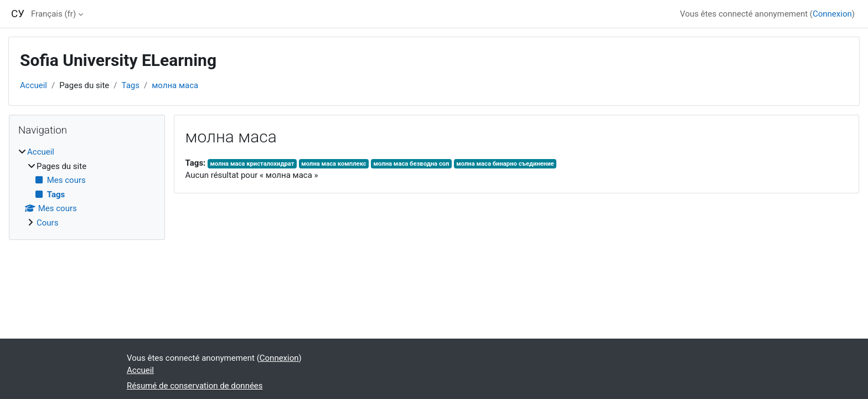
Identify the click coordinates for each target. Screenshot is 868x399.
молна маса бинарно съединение (505, 164)
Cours (47, 223)
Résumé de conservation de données (195, 386)
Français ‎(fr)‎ (53, 14)
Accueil (33, 85)
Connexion (832, 14)
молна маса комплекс (334, 164)
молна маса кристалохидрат (252, 164)
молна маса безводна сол (411, 164)
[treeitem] (87, 187)
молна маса (175, 85)
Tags (131, 85)
